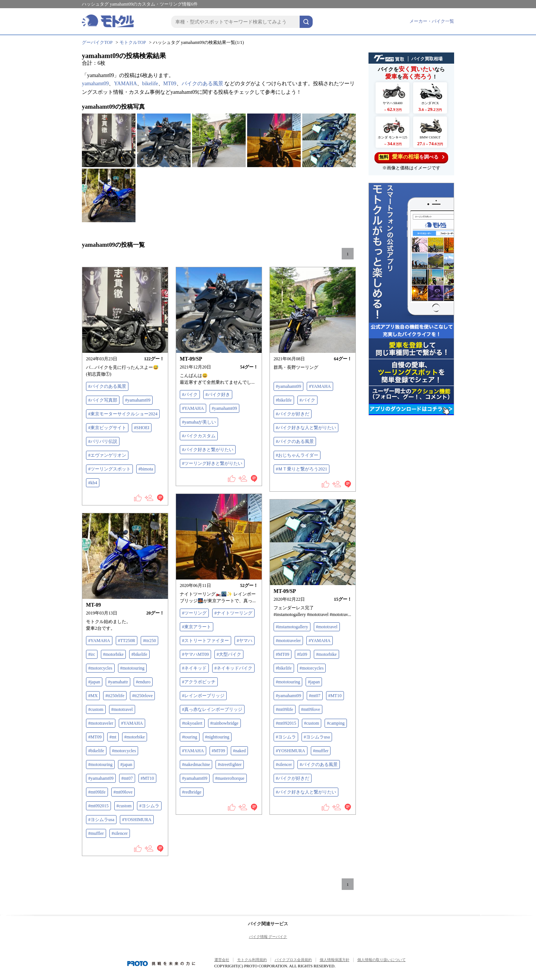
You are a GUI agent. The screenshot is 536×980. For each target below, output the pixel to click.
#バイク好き (218, 395)
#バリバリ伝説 (103, 441)
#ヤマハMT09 (195, 654)
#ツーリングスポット (109, 469)
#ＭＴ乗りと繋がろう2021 (301, 469)
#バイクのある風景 (107, 386)
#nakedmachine (196, 764)
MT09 (170, 84)
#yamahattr (118, 682)
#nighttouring (217, 737)
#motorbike (326, 654)
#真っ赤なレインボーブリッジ (212, 709)
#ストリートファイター (205, 641)
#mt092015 (286, 723)
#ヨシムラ (286, 737)
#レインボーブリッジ (203, 696)
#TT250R (127, 641)
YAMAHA (125, 84)
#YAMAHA (193, 408)
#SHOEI (142, 428)
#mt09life (285, 709)
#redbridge (192, 792)
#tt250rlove (142, 696)
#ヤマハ (245, 641)
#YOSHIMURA (291, 751)
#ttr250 (149, 641)
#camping (336, 723)
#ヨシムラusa (317, 737)
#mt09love (311, 709)
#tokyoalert (192, 723)
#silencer (284, 764)
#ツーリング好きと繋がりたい (212, 463)
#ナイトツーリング (233, 613)
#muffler (321, 751)
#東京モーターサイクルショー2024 (123, 414)
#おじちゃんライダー (297, 455)
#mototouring (288, 682)
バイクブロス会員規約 (293, 960)
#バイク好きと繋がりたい (208, 450)
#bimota (146, 469)
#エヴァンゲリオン (107, 455)
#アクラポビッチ (199, 682)
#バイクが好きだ (293, 414)
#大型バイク (229, 654)
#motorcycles (312, 668)
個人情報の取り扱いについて (382, 960)
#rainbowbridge (224, 723)
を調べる (411, 157)
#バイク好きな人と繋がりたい (306, 428)
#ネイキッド (194, 668)
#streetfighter (230, 764)
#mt (113, 737)
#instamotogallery (292, 627)
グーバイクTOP (97, 42)
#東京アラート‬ (197, 627)
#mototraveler (288, 641)
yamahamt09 (95, 84)
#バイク (190, 395)
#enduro (143, 682)
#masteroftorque (230, 778)
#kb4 (93, 483)
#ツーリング (194, 613)
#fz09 (303, 654)
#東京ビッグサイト (107, 428)
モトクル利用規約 (252, 960)
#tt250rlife (115, 696)
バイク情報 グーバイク (268, 937)
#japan (314, 682)
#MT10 (335, 696)
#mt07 (315, 696)
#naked (240, 751)
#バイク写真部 (103, 400)
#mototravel (327, 627)
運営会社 (222, 960)
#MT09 (218, 751)
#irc (92, 654)
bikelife (150, 84)
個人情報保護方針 (335, 960)
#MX (93, 696)
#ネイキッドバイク (233, 668)
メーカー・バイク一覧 (432, 21)
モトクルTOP (133, 42)
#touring (190, 737)
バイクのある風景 (202, 84)
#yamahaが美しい (199, 422)
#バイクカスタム (199, 436)
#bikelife (284, 400)
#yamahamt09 (138, 400)
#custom (312, 723)
